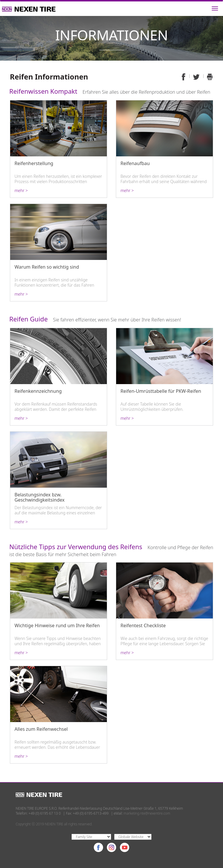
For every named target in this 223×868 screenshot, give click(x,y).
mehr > (21, 191)
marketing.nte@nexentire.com (147, 813)
